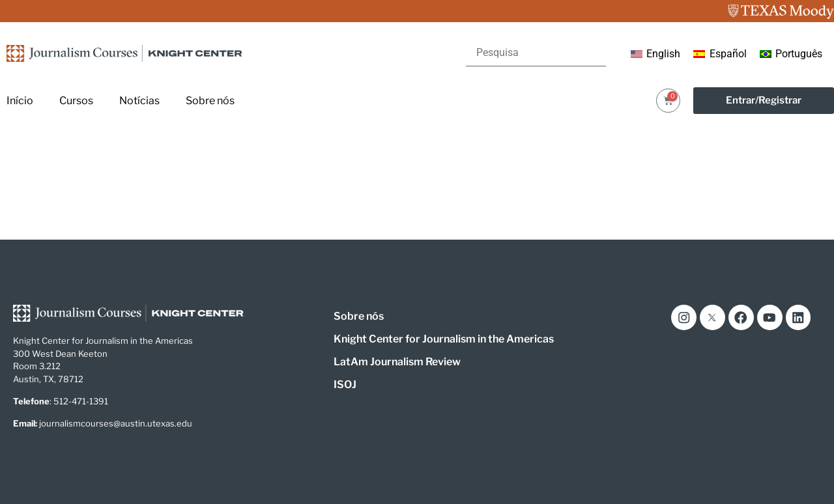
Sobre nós (210, 101)
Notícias (139, 101)
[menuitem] (655, 54)
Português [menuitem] (799, 54)
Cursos (76, 101)
